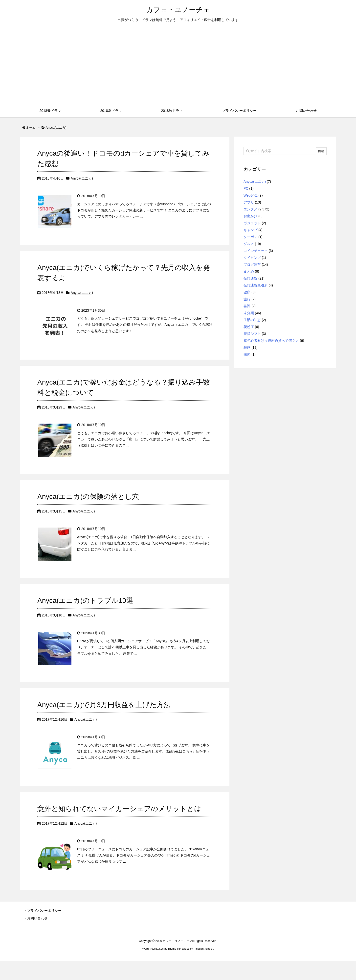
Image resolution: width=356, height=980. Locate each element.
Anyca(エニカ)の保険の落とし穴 (88, 505)
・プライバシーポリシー (43, 930)
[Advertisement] (178, 67)
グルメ (249, 244)
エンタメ (250, 209)
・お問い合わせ (36, 938)
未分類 (249, 313)
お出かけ (250, 216)
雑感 (247, 347)
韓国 (247, 354)
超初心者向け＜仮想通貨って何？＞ (271, 341)
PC (246, 188)
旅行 (247, 299)
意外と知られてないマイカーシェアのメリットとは (119, 825)
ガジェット (252, 223)
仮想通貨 (250, 278)
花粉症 (249, 327)
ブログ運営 (252, 265)
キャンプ (250, 230)
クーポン (250, 237)
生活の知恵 (252, 320)
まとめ (249, 271)
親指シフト (252, 334)
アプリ (249, 202)
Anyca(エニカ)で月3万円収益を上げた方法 (104, 718)
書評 (247, 306)
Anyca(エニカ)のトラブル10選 (85, 611)
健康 (247, 292)
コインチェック (256, 251)
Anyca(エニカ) (82, 178)
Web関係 (251, 195)
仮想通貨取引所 (256, 285)
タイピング (252, 258)
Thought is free (203, 968)
